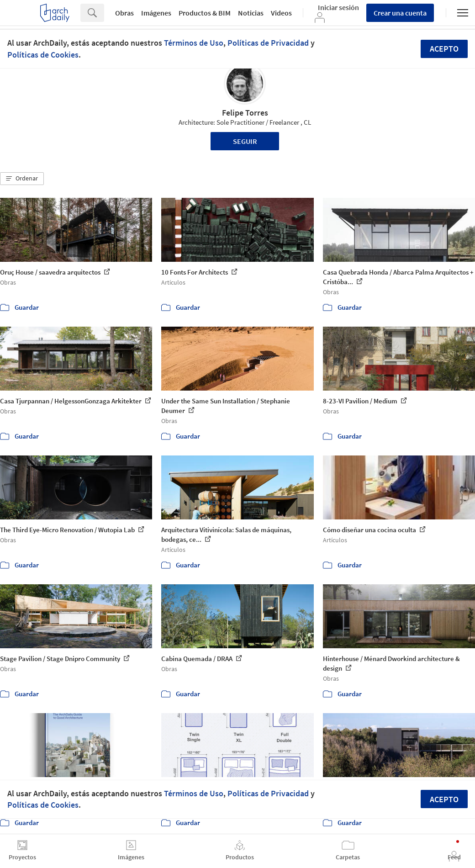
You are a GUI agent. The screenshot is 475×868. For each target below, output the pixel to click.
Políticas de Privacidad (268, 43)
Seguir (245, 141)
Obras (124, 13)
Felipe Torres (245, 113)
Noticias (251, 13)
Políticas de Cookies (43, 55)
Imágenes (156, 13)
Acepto (444, 49)
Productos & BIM (205, 13)
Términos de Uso (194, 43)
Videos (281, 13)
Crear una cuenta (400, 13)
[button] (22, 179)
